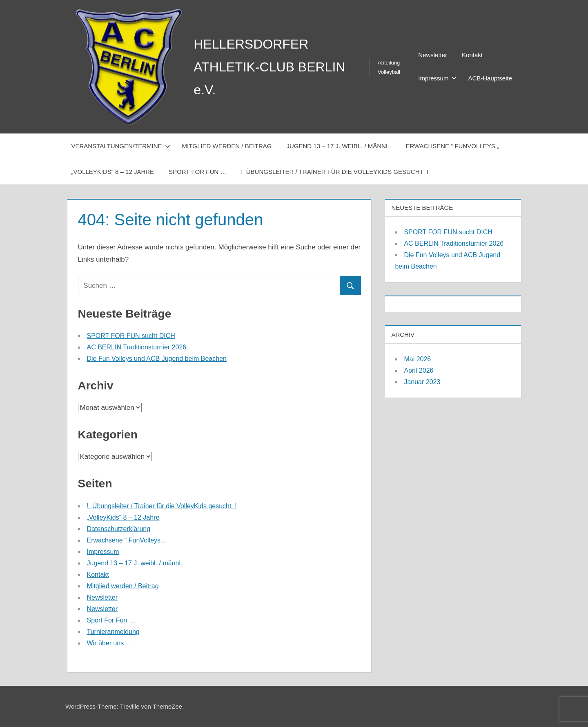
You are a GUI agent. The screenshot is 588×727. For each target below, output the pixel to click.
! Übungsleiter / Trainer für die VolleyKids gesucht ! (335, 172)
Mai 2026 (417, 359)
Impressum (437, 78)
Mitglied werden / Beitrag (227, 146)
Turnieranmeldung (113, 632)
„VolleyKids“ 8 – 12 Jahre (113, 172)
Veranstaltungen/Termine (121, 146)
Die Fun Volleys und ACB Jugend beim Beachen (157, 359)
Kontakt (472, 55)
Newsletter (433, 55)
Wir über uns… (109, 643)
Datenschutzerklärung (119, 529)
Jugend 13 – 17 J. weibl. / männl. (339, 146)
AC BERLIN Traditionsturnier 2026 (137, 347)
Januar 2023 (422, 382)
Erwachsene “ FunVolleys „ (452, 146)
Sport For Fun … (197, 172)
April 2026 (419, 370)
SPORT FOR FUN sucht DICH (131, 336)
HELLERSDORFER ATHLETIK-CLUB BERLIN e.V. (269, 67)
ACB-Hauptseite (490, 78)
